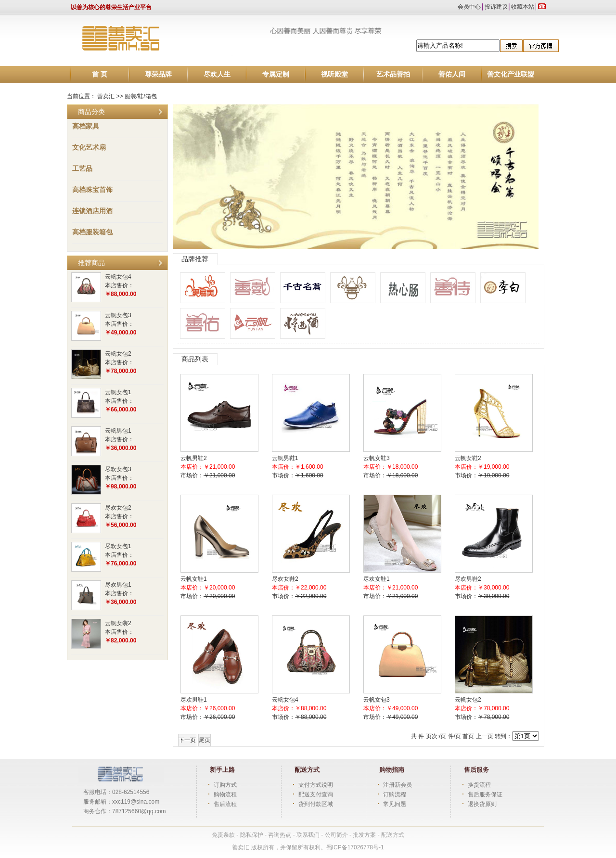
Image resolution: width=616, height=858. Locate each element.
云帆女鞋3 (377, 458)
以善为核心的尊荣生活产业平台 (111, 7)
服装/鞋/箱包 (141, 96)
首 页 (100, 74)
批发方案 (365, 835)
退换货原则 (482, 804)
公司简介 (336, 835)
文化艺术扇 (89, 147)
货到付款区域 (316, 804)
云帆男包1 (118, 431)
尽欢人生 (217, 74)
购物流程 (225, 794)
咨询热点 (280, 835)
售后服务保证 (485, 794)
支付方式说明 (316, 785)
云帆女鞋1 (194, 579)
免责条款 (223, 835)
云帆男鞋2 (194, 458)
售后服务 (476, 770)
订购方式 (225, 785)
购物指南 (392, 770)
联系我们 (309, 835)
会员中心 (469, 7)
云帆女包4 (118, 277)
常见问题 (395, 804)
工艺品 (82, 168)
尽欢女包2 (118, 508)
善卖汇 (106, 96)
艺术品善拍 (393, 74)
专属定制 (276, 74)
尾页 (205, 740)
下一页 (187, 740)
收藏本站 (523, 7)
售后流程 (225, 804)
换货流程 (479, 785)
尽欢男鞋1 (194, 700)
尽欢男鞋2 (468, 579)
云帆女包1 (118, 392)
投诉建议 (496, 7)
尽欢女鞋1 (377, 579)
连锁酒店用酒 (92, 211)
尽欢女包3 (118, 469)
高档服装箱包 (92, 232)
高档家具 (86, 126)
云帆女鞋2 (468, 458)
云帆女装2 (118, 623)
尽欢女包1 (118, 546)
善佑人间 (452, 74)
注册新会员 (398, 785)
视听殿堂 (334, 74)
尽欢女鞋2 (285, 579)
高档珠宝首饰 (92, 190)
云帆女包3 (118, 315)
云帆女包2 (118, 354)
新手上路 (222, 770)
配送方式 (307, 770)
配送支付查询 (316, 794)
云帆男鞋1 (285, 458)
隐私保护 (252, 835)
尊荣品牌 (158, 74)
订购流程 (395, 794)
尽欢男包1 (118, 585)
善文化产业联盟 (511, 74)
